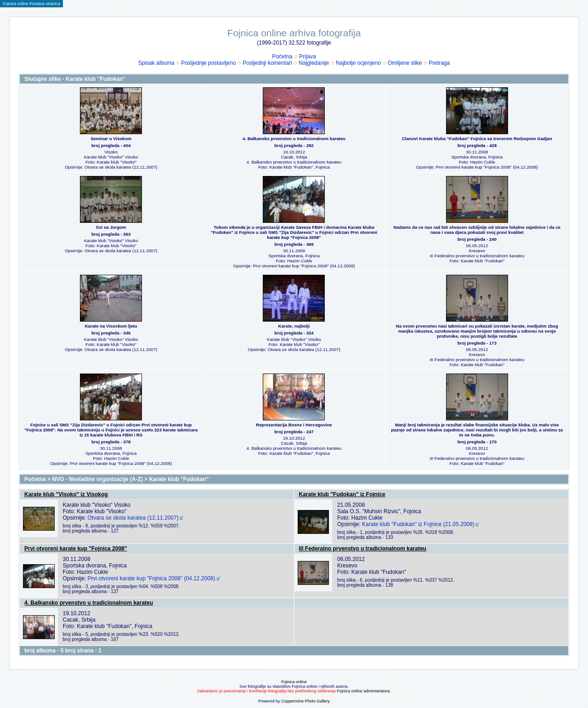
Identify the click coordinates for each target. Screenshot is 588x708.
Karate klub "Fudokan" (179, 479)
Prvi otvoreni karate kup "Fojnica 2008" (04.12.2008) (152, 578)
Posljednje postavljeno (208, 63)
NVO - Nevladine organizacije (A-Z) (97, 479)
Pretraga (439, 63)
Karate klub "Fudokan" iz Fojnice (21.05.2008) (418, 524)
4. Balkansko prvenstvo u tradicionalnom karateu (89, 603)
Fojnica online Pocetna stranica (31, 4)
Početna (282, 57)
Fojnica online (294, 682)
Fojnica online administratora (363, 691)
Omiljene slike (405, 63)
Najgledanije (314, 63)
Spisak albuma (156, 63)
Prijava (308, 57)
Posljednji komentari (267, 63)
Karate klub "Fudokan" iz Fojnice (342, 494)
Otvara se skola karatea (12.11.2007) (133, 518)
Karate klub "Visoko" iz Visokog (66, 494)
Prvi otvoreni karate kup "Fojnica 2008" (76, 549)
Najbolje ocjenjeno (358, 63)
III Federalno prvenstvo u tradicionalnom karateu (363, 549)
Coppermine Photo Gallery (305, 701)
